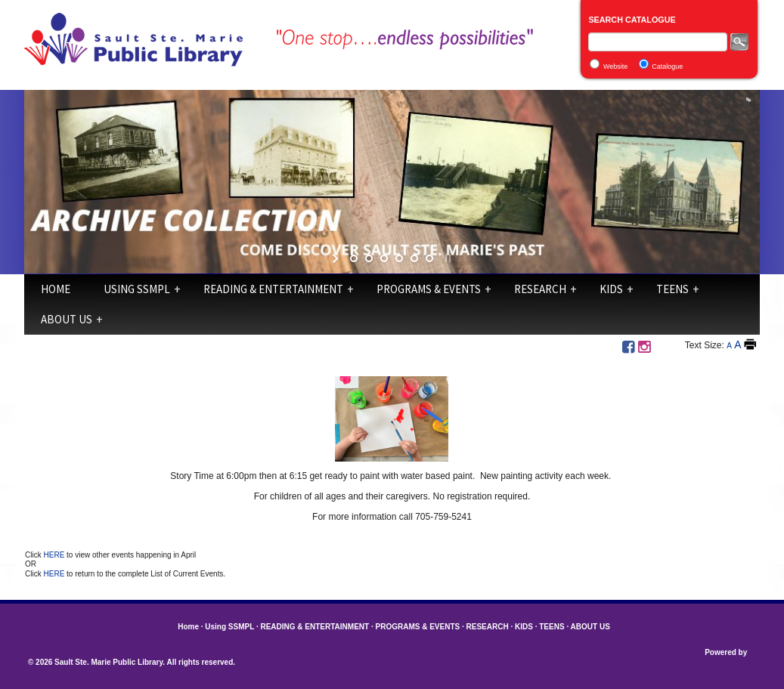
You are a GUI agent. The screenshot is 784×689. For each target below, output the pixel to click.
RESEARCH (540, 289)
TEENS (672, 289)
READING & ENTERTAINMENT (273, 289)
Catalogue (667, 66)
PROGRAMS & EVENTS (429, 289)
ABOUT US (67, 319)
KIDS (611, 289)
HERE (56, 555)
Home (56, 289)
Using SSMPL (137, 289)
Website (615, 66)
